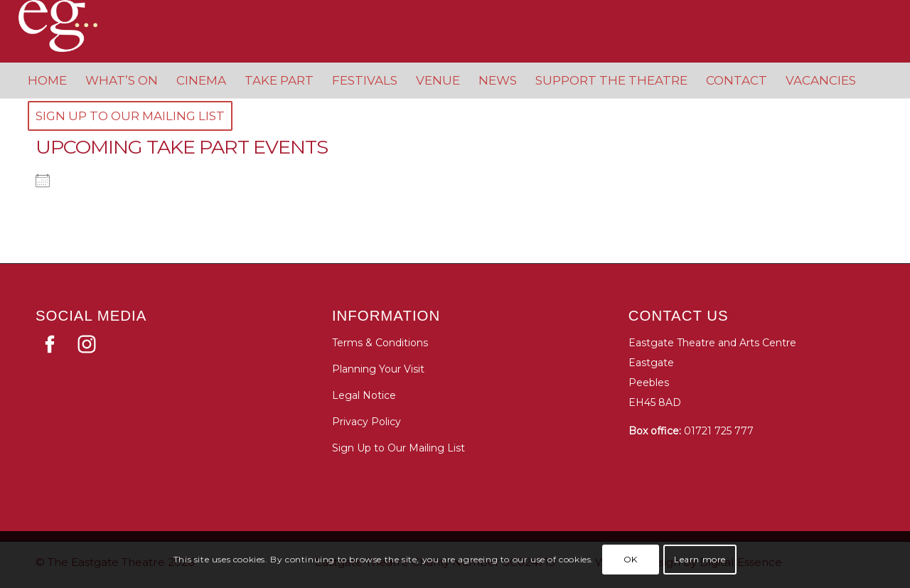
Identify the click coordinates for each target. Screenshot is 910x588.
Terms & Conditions (380, 343)
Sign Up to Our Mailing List (398, 448)
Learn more (700, 559)
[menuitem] (47, 80)
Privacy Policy (366, 422)
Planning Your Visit (378, 369)
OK (631, 559)
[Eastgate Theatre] (72, 26)
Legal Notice (364, 395)
